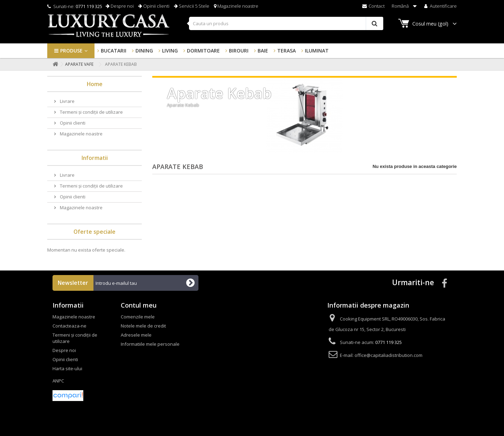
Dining (144, 51)
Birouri (239, 51)
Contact (373, 6)
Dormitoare (203, 51)
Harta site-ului (67, 368)
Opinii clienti (154, 6)
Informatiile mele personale (150, 344)
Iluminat (317, 51)
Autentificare (440, 6)
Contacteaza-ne (69, 326)
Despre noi (120, 6)
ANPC (58, 381)
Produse (71, 51)
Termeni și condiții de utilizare (91, 112)
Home (95, 84)
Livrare (67, 101)
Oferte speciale (94, 232)
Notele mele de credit (143, 326)
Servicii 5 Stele (192, 6)
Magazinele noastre (236, 6)
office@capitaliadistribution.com (388, 355)
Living (170, 51)
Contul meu (139, 305)
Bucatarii (114, 51)
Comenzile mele (138, 317)
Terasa (286, 51)
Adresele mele (136, 335)
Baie (263, 51)
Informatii (95, 158)
